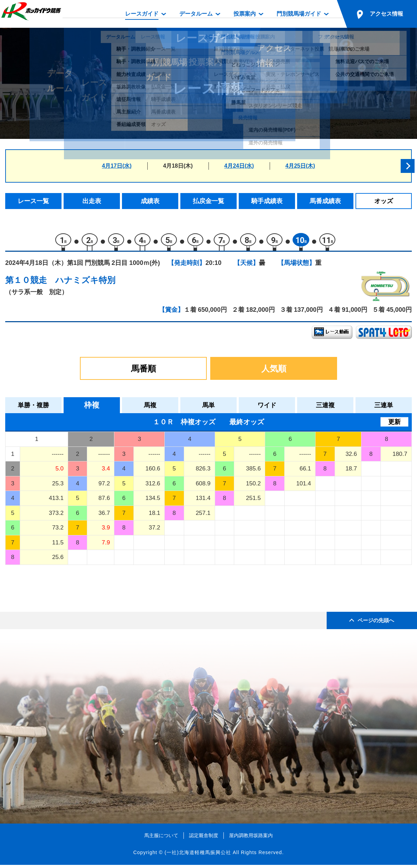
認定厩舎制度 (204, 838)
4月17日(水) (117, 166)
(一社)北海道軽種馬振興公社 (198, 856)
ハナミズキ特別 (85, 283)
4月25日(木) (300, 166)
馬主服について (161, 838)
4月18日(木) (178, 166)
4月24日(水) (239, 166)
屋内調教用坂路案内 (251, 838)
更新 (394, 425)
